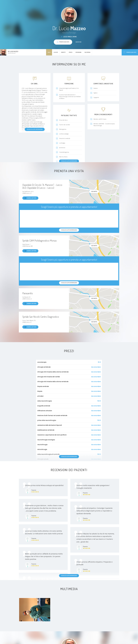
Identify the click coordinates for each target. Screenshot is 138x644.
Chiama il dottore (30, 198)
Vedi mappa (94, 191)
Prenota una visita (130, 52)
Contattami (78, 42)
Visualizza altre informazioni (35, 129)
